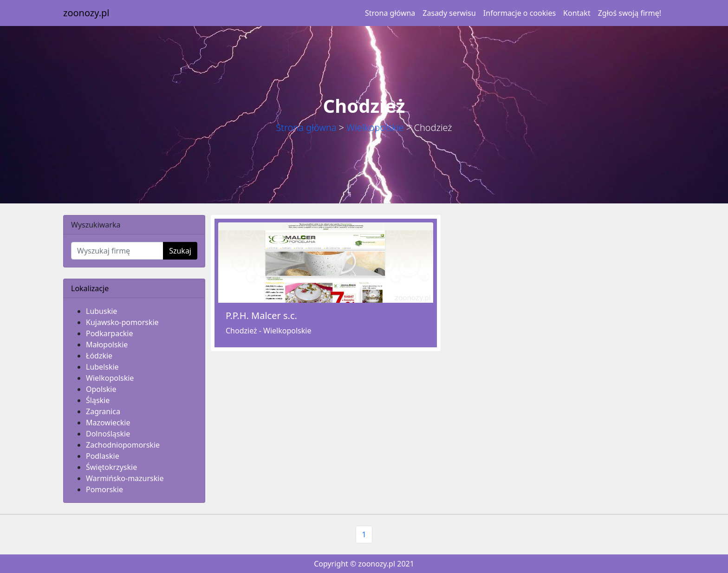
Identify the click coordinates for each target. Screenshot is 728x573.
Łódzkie (99, 356)
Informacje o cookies (520, 13)
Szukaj (180, 251)
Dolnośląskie (108, 434)
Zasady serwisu (449, 13)
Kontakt (577, 13)
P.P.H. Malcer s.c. (261, 316)
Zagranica (103, 411)
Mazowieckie (108, 423)
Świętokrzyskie (111, 467)
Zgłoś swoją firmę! (630, 13)
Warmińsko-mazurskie (125, 478)
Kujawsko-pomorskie (122, 322)
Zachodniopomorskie (123, 445)
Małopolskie (107, 345)
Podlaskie (103, 456)
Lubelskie (102, 367)
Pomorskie (104, 489)
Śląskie (98, 400)
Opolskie (101, 389)
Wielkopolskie (375, 127)
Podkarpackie (110, 333)
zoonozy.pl (86, 13)
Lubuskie (101, 311)
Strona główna (390, 13)
